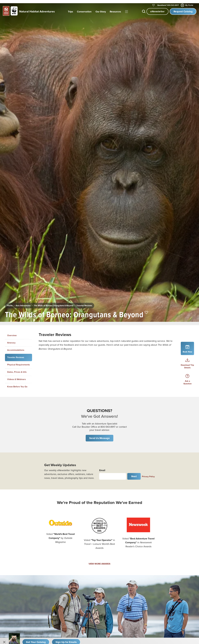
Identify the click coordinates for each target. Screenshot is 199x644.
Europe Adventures (68, 588)
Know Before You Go (17, 207)
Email (102, 291)
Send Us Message (100, 259)
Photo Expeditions (17, 529)
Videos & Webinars (17, 200)
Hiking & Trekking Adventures (23, 582)
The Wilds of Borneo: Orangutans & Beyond (51, 129)
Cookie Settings (169, 588)
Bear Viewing (15, 558)
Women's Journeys (17, 535)
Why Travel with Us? (126, 541)
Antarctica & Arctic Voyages (73, 558)
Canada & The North (69, 547)
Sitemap (165, 582)
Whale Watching (16, 564)
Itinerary (11, 163)
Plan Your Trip (168, 541)
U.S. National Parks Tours (71, 535)
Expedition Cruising (18, 553)
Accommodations (16, 171)
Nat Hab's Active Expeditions (22, 576)
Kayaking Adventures (19, 588)
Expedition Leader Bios (128, 547)
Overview (12, 156)
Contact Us (122, 564)
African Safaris (66, 529)
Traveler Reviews (80, 129)
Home (10, 129)
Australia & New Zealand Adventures (77, 570)
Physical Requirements (19, 185)
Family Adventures (17, 547)
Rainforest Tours (16, 570)
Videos (164, 523)
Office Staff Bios (124, 553)
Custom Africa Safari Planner (22, 594)
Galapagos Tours (67, 553)
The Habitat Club (169, 553)
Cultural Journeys (17, 541)
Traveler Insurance (170, 547)
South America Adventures (72, 582)
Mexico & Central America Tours (74, 576)
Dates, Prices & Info (17, 193)
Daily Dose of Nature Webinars (176, 529)
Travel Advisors (168, 576)
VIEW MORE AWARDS (99, 385)
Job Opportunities (125, 558)
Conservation (123, 529)
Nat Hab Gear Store (170, 558)
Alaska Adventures (68, 541)
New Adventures (16, 523)
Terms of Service (125, 588)
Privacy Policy (148, 297)
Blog (163, 535)
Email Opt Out (123, 576)
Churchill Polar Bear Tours (72, 523)
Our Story (121, 535)
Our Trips (121, 523)
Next (134, 297)
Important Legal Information (174, 564)
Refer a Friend (123, 570)
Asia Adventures (22, 129)
